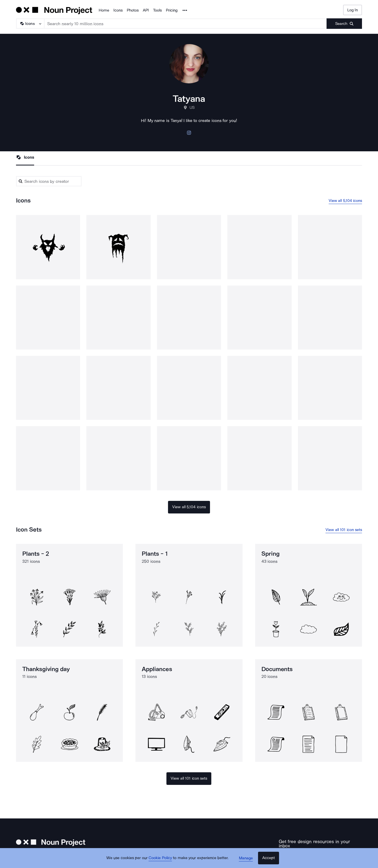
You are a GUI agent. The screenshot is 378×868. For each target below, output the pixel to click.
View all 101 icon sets (344, 530)
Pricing (172, 10)
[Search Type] (30, 24)
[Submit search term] (344, 24)
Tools (157, 10)
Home (104, 10)
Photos (133, 10)
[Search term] (186, 24)
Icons (118, 10)
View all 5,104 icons (345, 201)
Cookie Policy (161, 859)
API (146, 10)
